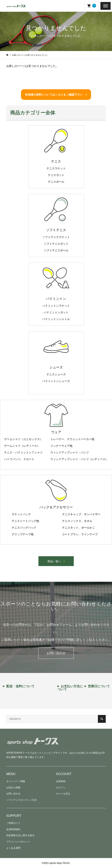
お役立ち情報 (13, 788)
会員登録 (61, 781)
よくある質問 (13, 848)
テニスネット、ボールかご (78, 528)
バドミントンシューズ (56, 381)
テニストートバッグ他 (25, 521)
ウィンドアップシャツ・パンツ (70, 452)
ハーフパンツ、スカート (19, 459)
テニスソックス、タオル (77, 521)
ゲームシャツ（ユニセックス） (23, 439)
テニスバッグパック (24, 528)
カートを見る (63, 794)
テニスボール (56, 182)
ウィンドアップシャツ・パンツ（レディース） (79, 459)
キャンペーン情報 (16, 781)
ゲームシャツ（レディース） (22, 446)
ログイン (61, 788)
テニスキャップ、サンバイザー (81, 514)
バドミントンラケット (56, 306)
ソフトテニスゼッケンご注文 (22, 800)
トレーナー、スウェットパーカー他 (72, 439)
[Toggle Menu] (106, 6)
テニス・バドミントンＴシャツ (23, 452)
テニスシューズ (56, 374)
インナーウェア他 (61, 446)
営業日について (99, 686)
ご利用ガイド (13, 823)
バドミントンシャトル (56, 319)
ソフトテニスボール (56, 250)
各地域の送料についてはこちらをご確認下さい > (56, 95)
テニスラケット (56, 168)
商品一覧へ (54, 561)
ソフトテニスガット (56, 244)
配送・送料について (20, 686)
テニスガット (56, 175)
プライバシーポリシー (18, 842)
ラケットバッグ (21, 514)
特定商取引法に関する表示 (20, 835)
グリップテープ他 (23, 534)
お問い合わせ (56, 653)
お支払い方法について (70, 688)
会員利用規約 (13, 829)
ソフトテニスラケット (56, 237)
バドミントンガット (56, 312)
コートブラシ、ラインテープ (80, 534)
